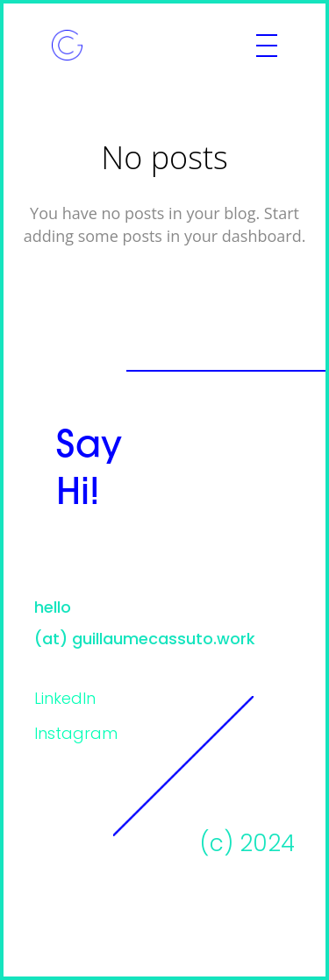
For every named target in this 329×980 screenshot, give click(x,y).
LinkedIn (65, 700)
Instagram (76, 735)
